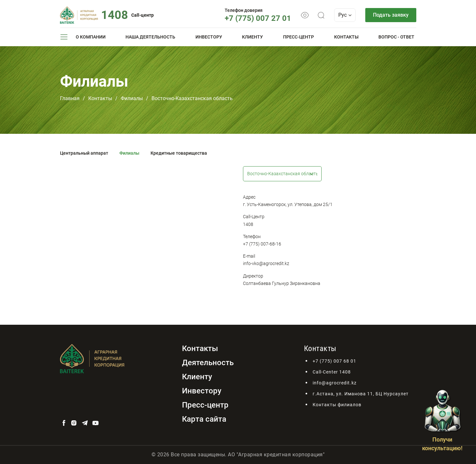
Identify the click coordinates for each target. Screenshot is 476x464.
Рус (345, 15)
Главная (70, 98)
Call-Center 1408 (332, 372)
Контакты (346, 37)
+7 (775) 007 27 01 (258, 18)
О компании (91, 37)
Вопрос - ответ (396, 37)
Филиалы (132, 98)
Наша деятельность (150, 37)
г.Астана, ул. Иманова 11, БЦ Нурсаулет (361, 394)
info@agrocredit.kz (335, 383)
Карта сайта (204, 419)
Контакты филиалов (337, 405)
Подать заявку (391, 15)
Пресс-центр (299, 37)
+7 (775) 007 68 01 (334, 361)
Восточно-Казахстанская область (192, 98)
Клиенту (252, 37)
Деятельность (208, 363)
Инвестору (209, 37)
